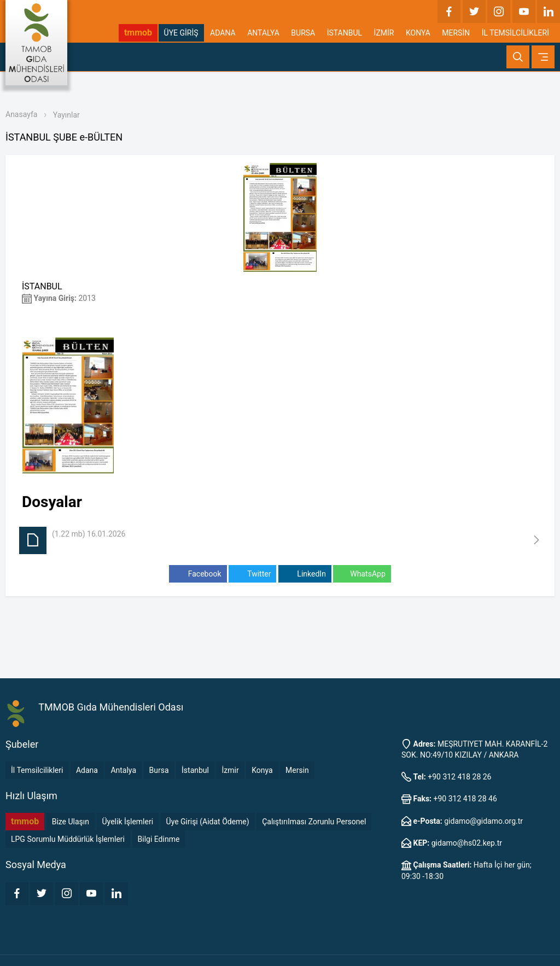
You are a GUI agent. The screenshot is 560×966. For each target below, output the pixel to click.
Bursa (159, 770)
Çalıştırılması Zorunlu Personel (314, 822)
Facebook (198, 574)
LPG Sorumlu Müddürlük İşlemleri (68, 839)
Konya (262, 770)
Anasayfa (21, 114)
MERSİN (456, 33)
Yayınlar (66, 115)
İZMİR (384, 33)
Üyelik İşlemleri (128, 822)
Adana (87, 770)
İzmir (230, 770)
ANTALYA (263, 33)
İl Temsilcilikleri (37, 770)
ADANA (223, 33)
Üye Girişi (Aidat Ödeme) (208, 822)
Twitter (252, 574)
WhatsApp (362, 574)
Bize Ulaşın (71, 822)
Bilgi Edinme (159, 839)
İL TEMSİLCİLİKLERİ (515, 33)
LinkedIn (305, 574)
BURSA (303, 33)
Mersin (297, 770)
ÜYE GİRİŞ (181, 33)
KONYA (418, 33)
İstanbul (195, 770)
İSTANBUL (345, 33)
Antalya (123, 770)
